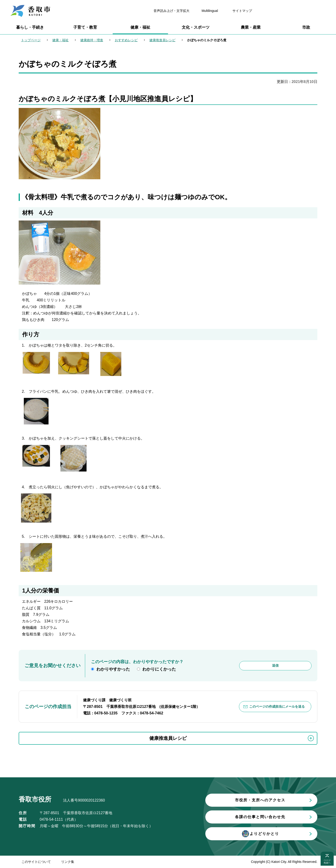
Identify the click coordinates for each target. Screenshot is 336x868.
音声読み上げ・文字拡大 (171, 11)
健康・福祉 (140, 27)
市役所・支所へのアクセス (260, 800)
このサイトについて (36, 862)
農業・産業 (251, 27)
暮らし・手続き (30, 27)
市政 (306, 27)
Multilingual (210, 11)
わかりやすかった (113, 669)
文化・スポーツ (196, 27)
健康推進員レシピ (162, 40)
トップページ (31, 40)
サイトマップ (242, 11)
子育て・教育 (85, 27)
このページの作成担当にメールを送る (277, 706)
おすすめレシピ (126, 40)
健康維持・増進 (92, 40)
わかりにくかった (159, 669)
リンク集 (68, 862)
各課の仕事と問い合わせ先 (260, 817)
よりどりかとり (260, 834)
